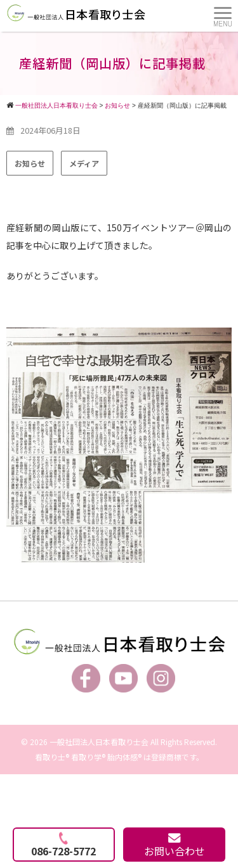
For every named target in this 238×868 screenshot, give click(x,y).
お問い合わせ (175, 846)
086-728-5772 (63, 845)
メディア (84, 163)
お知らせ (30, 163)
